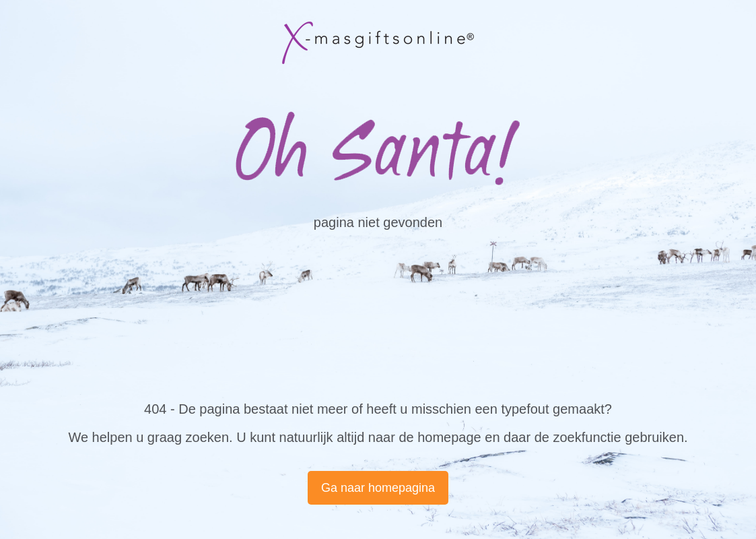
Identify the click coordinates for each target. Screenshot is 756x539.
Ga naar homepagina (378, 488)
